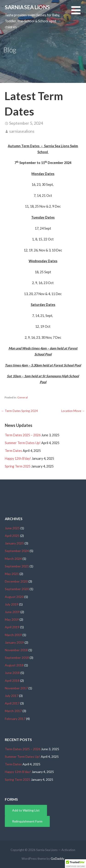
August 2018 (14, 665)
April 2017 (12, 703)
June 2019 (12, 612)
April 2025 (12, 536)
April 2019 (12, 627)
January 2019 (14, 642)
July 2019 (12, 604)
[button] (79, 13)
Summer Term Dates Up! (23, 443)
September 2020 (17, 589)
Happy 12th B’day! (18, 458)
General (22, 397)
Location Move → (73, 411)
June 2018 (12, 673)
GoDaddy (57, 858)
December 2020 (16, 581)
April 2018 (12, 681)
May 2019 (12, 619)
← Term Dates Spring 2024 (19, 411)
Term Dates (13, 451)
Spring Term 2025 (18, 466)
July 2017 (12, 696)
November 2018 (16, 650)
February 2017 (15, 719)
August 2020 (14, 597)
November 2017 (16, 688)
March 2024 (13, 559)
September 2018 (17, 658)
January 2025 (14, 543)
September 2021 (17, 566)
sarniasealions (22, 131)
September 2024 (17, 551)
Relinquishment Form (27, 821)
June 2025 (12, 528)
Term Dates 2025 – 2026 (23, 435)
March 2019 (13, 635)
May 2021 (12, 574)
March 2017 (13, 711)
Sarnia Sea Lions (27, 7)
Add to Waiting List (26, 810)
